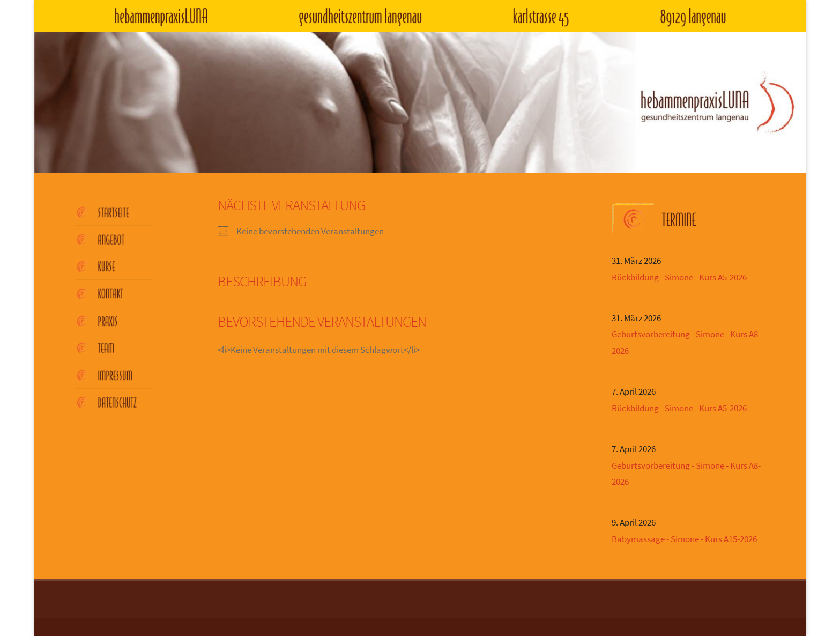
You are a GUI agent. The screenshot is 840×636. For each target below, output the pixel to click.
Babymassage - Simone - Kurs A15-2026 (684, 539)
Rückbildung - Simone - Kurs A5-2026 (679, 277)
